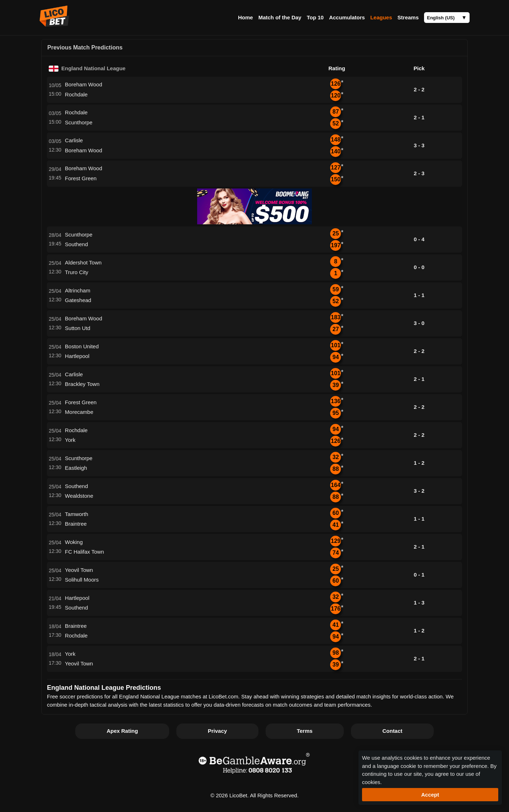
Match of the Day (280, 17)
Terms (305, 731)
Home (246, 17)
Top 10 (315, 17)
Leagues (381, 17)
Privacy (217, 731)
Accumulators (347, 17)
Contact (393, 731)
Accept (430, 795)
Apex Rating (122, 731)
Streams (408, 17)
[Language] (447, 18)
